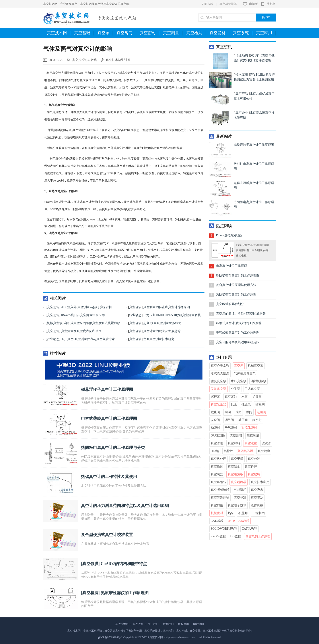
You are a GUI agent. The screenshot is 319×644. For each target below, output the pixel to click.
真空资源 (257, 498)
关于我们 (153, 624)
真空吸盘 (257, 490)
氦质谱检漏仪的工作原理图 (125, 593)
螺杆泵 (215, 397)
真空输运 (217, 467)
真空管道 (217, 443)
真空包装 (254, 459)
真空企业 (242, 113)
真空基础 (84, 33)
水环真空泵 (239, 381)
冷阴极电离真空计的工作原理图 (238, 275)
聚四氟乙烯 (245, 451)
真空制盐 (217, 474)
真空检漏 (196, 33)
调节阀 (229, 420)
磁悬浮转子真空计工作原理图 (107, 390)
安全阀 (215, 420)
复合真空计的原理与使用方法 (236, 285)
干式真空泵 (252, 389)
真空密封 (150, 33)
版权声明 (183, 624)
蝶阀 (249, 412)
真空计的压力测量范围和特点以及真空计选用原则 (125, 506)
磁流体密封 (249, 428)
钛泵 (234, 404)
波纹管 (266, 443)
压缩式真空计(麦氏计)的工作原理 (239, 323)
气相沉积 (240, 490)
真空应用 (266, 33)
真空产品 (242, 94)
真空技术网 (59, 33)
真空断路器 (239, 482)
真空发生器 (218, 404)
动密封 (215, 428)
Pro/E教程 (218, 536)
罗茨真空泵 (218, 389)
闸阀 (228, 412)
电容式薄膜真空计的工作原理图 (109, 419)
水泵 (245, 397)
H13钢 (215, 451)
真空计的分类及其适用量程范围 (238, 342)
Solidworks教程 (224, 529)
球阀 (238, 412)
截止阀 (215, 412)
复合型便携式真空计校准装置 (107, 535)
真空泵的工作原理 (258, 536)
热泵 (231, 513)
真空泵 (105, 33)
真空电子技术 (237, 505)
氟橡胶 (228, 451)
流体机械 (257, 505)
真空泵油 (231, 397)
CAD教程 (217, 521)
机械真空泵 (55, 323)
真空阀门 (126, 33)
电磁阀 (261, 412)
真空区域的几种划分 (230, 304)
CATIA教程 (249, 529)
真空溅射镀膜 (220, 490)
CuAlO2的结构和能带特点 (124, 564)
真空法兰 (251, 443)
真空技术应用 (260, 482)
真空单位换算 (228, 4)
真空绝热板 (235, 474)
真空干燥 (237, 459)
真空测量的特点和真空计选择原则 (167, 307)
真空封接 (217, 505)
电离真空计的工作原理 (231, 266)
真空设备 (138, 624)
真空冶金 (234, 467)
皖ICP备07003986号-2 (110, 637)
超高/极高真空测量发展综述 (162, 323)
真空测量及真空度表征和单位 (81, 331)
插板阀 (260, 404)
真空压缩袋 (218, 482)
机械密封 (217, 513)
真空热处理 (218, 459)
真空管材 (219, 33)
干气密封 (231, 428)
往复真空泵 (218, 381)
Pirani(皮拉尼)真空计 (230, 235)
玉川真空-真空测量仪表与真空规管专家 (88, 339)
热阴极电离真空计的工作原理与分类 (113, 448)
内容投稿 (208, 4)
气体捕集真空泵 (245, 373)
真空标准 (240, 498)
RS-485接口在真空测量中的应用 (83, 315)
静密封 (257, 420)
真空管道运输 (220, 498)
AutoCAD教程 (239, 521)
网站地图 (198, 624)
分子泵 (235, 389)
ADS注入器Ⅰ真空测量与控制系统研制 (86, 307)
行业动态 (135, 315)
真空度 (239, 366)
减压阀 (243, 420)
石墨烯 (243, 513)
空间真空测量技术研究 (159, 339)
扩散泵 (257, 397)
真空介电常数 (220, 366)
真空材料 (234, 443)
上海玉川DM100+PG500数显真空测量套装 (172, 315)
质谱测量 (253, 436)
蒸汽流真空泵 (220, 373)
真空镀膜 (90, 564)
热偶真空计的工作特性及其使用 (109, 477)
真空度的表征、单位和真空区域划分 (241, 314)
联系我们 (168, 624)
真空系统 (243, 33)
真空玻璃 (254, 474)
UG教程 (235, 536)
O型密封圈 (218, 436)
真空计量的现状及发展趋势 (162, 331)
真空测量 (173, 33)
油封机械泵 (259, 381)
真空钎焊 (251, 467)
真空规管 (53, 307)
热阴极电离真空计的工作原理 (236, 295)
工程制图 (259, 513)
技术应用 (242, 75)
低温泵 (246, 404)
